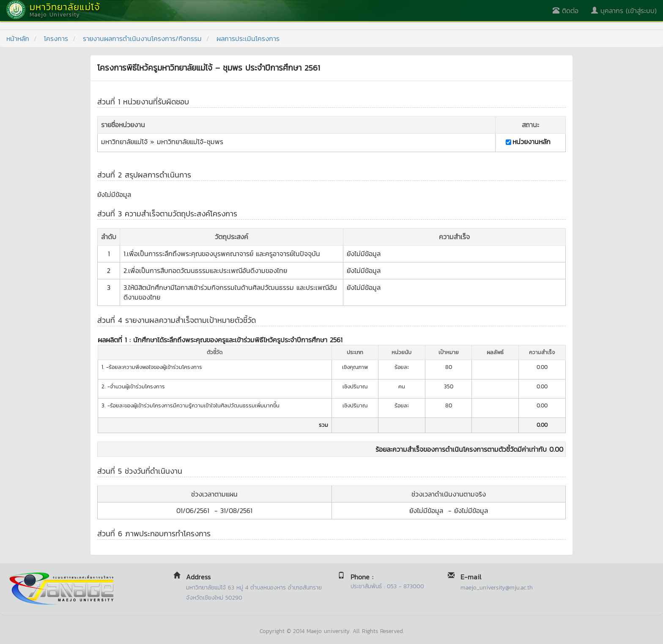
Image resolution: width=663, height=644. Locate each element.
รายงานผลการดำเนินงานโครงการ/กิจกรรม (142, 38)
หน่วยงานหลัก (531, 142)
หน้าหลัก (18, 38)
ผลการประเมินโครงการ (248, 38)
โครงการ (56, 38)
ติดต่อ (566, 11)
